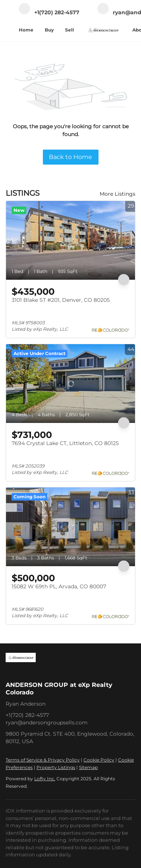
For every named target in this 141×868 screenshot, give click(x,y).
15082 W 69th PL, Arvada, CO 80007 (59, 586)
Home (26, 30)
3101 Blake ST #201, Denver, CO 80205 (61, 300)
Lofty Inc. (45, 779)
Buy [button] (49, 30)
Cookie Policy (99, 760)
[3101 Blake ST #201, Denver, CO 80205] (70, 240)
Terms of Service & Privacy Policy (43, 760)
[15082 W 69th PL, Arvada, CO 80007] (70, 527)
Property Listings (56, 767)
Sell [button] (70, 30)
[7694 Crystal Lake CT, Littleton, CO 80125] (70, 384)
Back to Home (70, 157)
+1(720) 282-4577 (27, 715)
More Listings (117, 194)
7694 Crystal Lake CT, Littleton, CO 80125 (65, 443)
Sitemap (88, 767)
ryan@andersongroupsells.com (47, 723)
